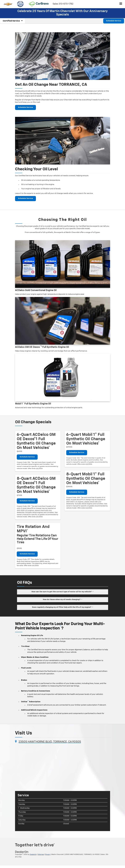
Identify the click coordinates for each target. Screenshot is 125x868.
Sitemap (41, 854)
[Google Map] (63, 767)
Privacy (48, 854)
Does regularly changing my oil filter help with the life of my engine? (63, 607)
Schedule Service (114, 21)
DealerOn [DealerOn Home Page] (33, 854)
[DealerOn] (22, 852)
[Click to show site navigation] (121, 4)
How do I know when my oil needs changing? (63, 599)
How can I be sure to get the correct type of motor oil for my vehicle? (62, 592)
